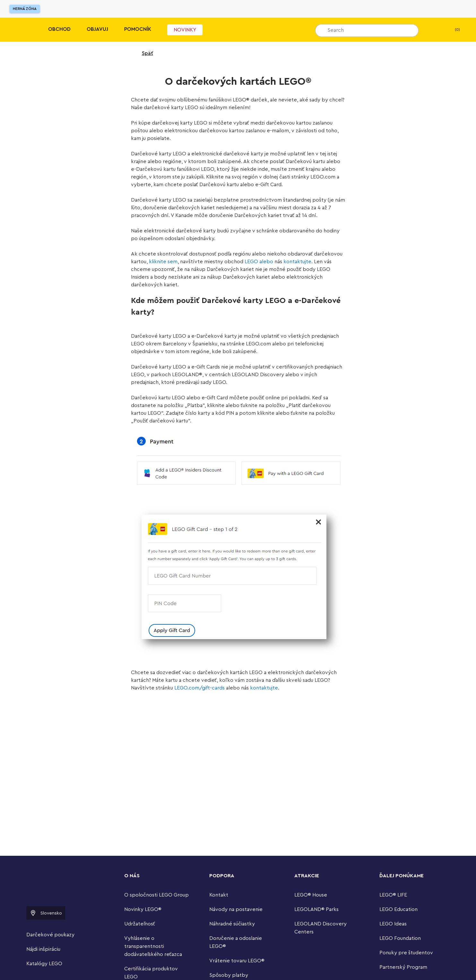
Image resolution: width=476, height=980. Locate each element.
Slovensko (46, 913)
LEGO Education (398, 909)
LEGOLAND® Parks (316, 909)
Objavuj (97, 29)
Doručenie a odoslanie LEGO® (236, 942)
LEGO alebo (259, 262)
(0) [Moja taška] (452, 30)
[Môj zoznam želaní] (433, 30)
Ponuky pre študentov (406, 953)
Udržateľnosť (140, 924)
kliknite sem (163, 262)
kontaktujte (297, 262)
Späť (143, 53)
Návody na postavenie (236, 909)
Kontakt (219, 895)
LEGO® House (311, 895)
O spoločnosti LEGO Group (156, 895)
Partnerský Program (403, 967)
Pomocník (138, 29)
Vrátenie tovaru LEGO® (237, 961)
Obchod (59, 29)
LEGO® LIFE (393, 895)
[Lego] (18, 30)
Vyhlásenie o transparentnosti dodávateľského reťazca (153, 946)
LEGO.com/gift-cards (199, 688)
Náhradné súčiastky (232, 924)
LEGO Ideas (393, 924)
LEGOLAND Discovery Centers (320, 928)
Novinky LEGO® (143, 909)
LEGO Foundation (400, 938)
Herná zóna (25, 9)
